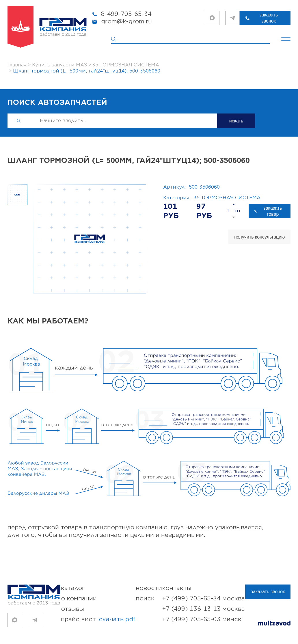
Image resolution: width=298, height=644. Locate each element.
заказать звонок (269, 18)
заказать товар (273, 211)
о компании (79, 599)
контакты (177, 588)
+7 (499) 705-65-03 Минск (202, 619)
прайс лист (98, 619)
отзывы (72, 609)
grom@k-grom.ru (126, 22)
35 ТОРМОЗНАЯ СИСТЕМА (227, 198)
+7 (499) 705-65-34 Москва (204, 599)
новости (149, 588)
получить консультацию (259, 237)
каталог (73, 588)
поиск (145, 599)
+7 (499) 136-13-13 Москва (204, 609)
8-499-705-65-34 (126, 14)
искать (236, 121)
